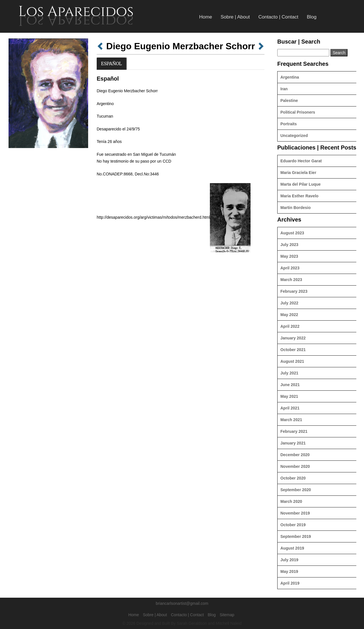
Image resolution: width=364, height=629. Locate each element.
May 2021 (289, 396)
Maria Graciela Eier (298, 173)
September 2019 (296, 536)
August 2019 (292, 548)
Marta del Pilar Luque (301, 184)
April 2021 (290, 408)
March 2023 (291, 280)
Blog (312, 17)
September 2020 (296, 490)
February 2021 (294, 431)
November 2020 (295, 466)
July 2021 (289, 373)
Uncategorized (294, 136)
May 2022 (289, 315)
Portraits (289, 124)
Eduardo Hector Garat (301, 161)
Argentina (290, 77)
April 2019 (290, 583)
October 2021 (293, 350)
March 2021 (291, 420)
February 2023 (294, 291)
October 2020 (293, 478)
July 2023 (289, 245)
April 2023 (290, 268)
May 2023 (289, 256)
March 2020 (291, 501)
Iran (284, 89)
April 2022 (290, 326)
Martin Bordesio (296, 208)
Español (111, 63)
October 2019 (293, 525)
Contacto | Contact (278, 17)
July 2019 (289, 560)
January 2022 (293, 338)
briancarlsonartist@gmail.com (182, 603)
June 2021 (290, 385)
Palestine (289, 101)
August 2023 (292, 233)
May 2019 (289, 571)
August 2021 (292, 361)
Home (205, 17)
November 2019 (295, 513)
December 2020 (295, 455)
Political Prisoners (298, 112)
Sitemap (227, 615)
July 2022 (289, 303)
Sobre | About (235, 17)
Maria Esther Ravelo (299, 196)
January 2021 (293, 443)
